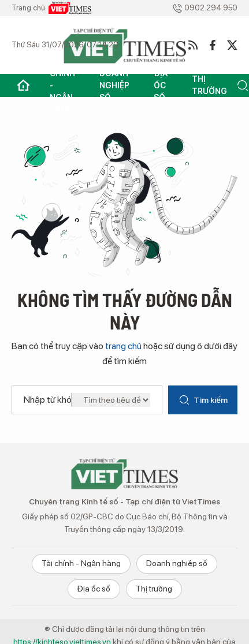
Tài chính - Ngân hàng (62, 85)
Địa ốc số (161, 85)
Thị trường (209, 85)
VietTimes (70, 8)
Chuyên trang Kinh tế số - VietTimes (125, 473)
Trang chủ (23, 85)
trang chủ (123, 346)
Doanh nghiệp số (114, 85)
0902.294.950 (205, 8)
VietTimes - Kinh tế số (125, 45)
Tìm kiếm (203, 400)
